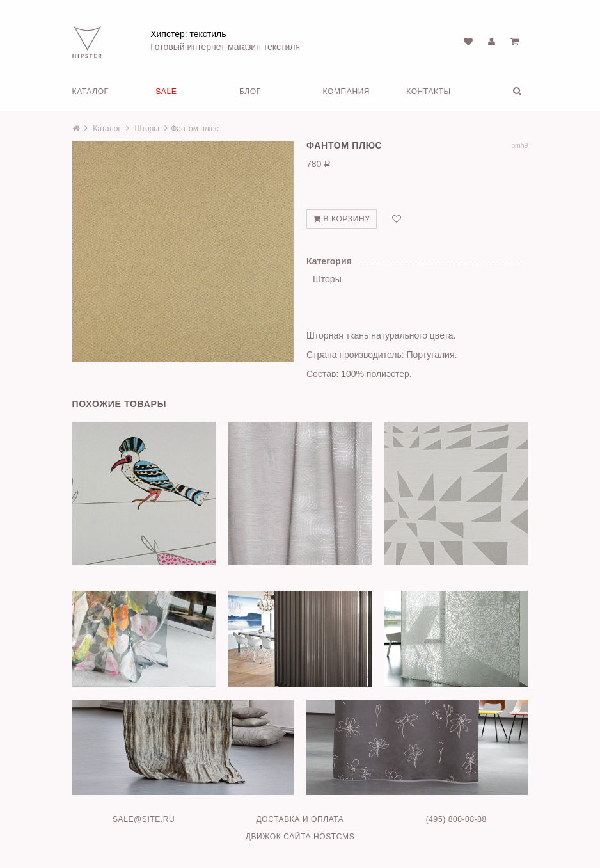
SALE (166, 92)
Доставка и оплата (300, 819)
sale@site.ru (144, 819)
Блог (250, 92)
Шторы (147, 129)
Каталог (91, 92)
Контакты (429, 92)
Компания (347, 92)
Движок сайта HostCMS (300, 837)
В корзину (342, 219)
